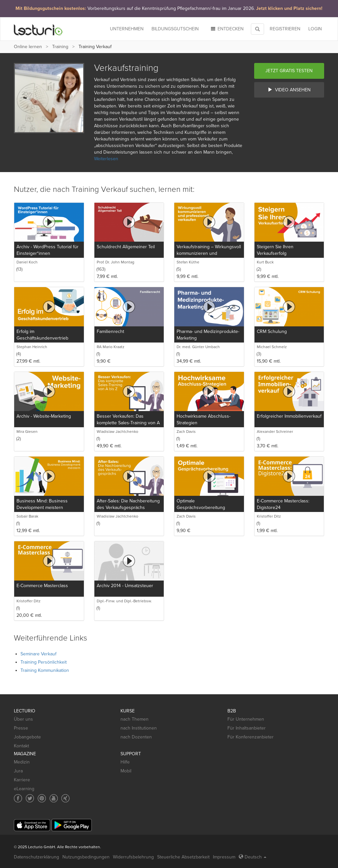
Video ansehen (289, 90)
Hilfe (125, 762)
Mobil (126, 771)
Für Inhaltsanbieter (247, 728)
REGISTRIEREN (285, 29)
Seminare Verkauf (38, 654)
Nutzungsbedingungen (86, 857)
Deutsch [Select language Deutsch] (253, 857)
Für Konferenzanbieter (251, 737)
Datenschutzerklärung (36, 857)
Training (60, 47)
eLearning (24, 789)
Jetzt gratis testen (289, 71)
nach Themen (135, 719)
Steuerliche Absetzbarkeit (183, 857)
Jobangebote (27, 737)
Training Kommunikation (45, 670)
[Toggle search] (257, 29)
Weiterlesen (106, 159)
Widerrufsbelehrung (133, 857)
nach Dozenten (136, 737)
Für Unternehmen (246, 719)
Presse (21, 728)
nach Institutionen (139, 728)
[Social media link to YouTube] (54, 798)
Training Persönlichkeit (44, 662)
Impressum (224, 857)
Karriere (22, 780)
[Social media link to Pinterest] (42, 798)
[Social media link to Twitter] (30, 798)
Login (315, 29)
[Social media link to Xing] (66, 798)
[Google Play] (72, 825)
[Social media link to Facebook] (18, 798)
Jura (18, 771)
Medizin (22, 762)
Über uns (23, 719)
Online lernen (28, 47)
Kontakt (21, 746)
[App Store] (32, 825)
